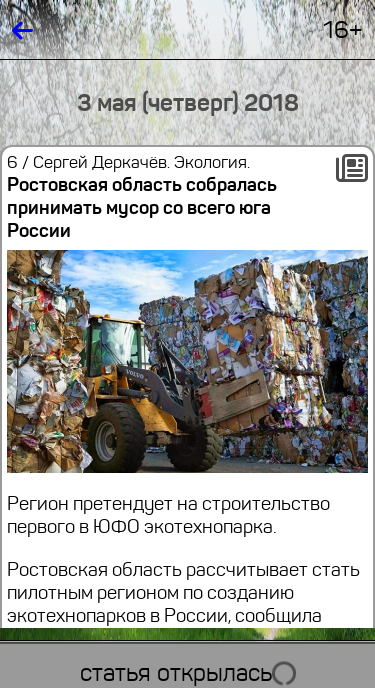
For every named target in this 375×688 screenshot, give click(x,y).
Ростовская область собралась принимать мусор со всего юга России (142, 207)
